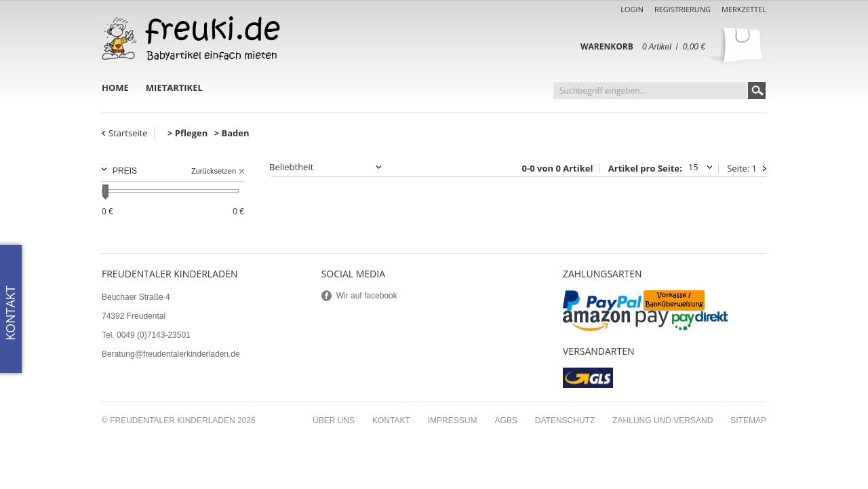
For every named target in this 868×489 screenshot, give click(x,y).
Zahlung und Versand (663, 420)
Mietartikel (174, 87)
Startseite (128, 133)
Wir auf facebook (367, 296)
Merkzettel (744, 9)
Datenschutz (565, 420)
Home (115, 87)
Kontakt (391, 420)
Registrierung (683, 9)
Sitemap (748, 420)
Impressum (453, 420)
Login (632, 9)
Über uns (334, 420)
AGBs (506, 420)
